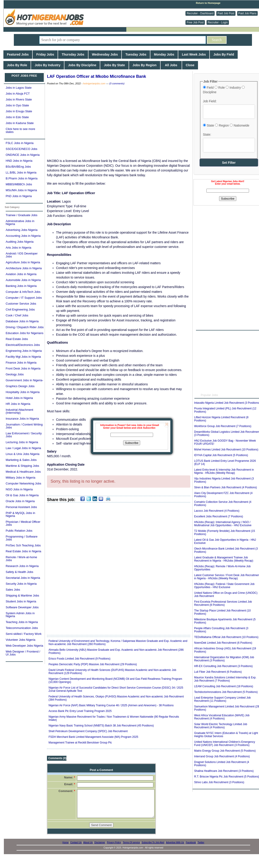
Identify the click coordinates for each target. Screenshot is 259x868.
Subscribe (132, 443)
